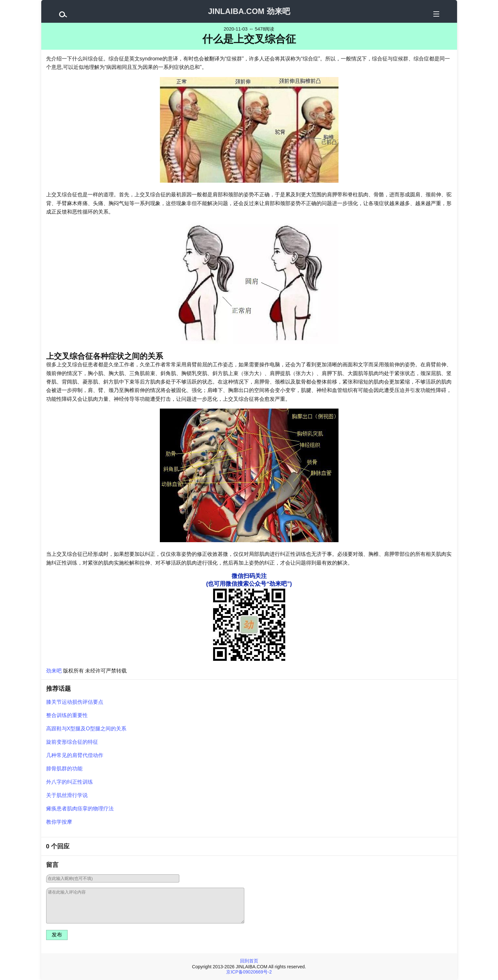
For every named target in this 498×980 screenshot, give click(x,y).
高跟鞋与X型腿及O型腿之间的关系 (86, 729)
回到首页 (249, 961)
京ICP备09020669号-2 (249, 972)
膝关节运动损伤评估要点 (75, 702)
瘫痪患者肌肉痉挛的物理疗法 (80, 809)
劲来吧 (54, 671)
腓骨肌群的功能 (64, 769)
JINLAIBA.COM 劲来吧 (249, 11)
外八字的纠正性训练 (70, 782)
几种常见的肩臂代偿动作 (75, 755)
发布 (57, 935)
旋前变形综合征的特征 (72, 742)
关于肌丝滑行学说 (67, 795)
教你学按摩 (59, 822)
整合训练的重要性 (67, 715)
